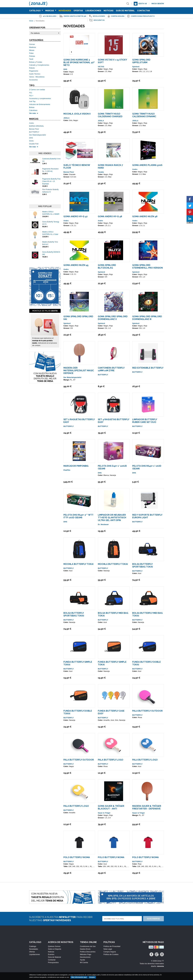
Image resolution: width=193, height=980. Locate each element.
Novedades (65, 11)
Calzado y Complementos (39, 65)
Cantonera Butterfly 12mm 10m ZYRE (111, 369)
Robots (32, 68)
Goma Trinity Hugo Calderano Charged (110, 115)
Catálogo (36, 11)
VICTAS (101, 67)
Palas (31, 53)
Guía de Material (125, 11)
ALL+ (31, 95)
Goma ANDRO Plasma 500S (147, 165)
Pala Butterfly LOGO (111, 760)
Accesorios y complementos (40, 98)
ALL (31, 93)
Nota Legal (108, 949)
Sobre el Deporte (55, 949)
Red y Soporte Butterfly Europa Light (147, 516)
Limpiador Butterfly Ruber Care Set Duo (145, 421)
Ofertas (78, 11)
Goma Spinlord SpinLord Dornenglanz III (147, 318)
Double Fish (34, 144)
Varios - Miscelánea (37, 77)
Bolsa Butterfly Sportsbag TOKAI (143, 565)
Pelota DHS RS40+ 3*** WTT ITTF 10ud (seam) (78, 516)
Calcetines (33, 110)
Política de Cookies (111, 954)
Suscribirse (153, 919)
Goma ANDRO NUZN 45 (76, 265)
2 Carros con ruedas (37, 90)
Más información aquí (79, 977)
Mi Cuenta (84, 962)
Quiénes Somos (54, 946)
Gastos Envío (85, 949)
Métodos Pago (86, 954)
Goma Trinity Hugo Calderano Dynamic (144, 115)
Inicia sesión (158, 4)
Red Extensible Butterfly (148, 368)
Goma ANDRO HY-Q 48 (110, 216)
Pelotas (32, 56)
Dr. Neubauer (103, 524)
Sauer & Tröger (104, 813)
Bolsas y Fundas (36, 62)
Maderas (33, 47)
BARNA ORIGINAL (37, 126)
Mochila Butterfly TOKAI (78, 564)
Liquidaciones (93, 11)
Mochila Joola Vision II (77, 114)
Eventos (51, 954)
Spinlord (136, 67)
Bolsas (32, 107)
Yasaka (101, 172)
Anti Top (32, 101)
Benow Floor (34, 129)
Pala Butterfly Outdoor (147, 711)
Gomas (32, 44)
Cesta (143, 4)
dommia (160, 966)
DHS (31, 138)
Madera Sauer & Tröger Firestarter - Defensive (147, 807)
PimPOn (67, 470)
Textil (31, 59)
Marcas (51, 11)
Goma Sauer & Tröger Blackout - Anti (111, 807)
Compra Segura (110, 952)
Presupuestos (53, 962)
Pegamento (34, 71)
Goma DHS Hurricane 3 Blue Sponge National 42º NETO (79, 62)
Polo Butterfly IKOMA (77, 857)
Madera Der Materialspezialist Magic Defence (79, 371)
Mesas (32, 50)
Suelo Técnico (35, 74)
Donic (31, 141)
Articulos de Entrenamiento (40, 104)
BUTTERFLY (34, 132)
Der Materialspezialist (37, 135)
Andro (32, 123)
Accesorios (33, 80)
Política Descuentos (88, 952)
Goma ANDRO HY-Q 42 (75, 216)
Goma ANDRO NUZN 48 (145, 216)
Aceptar (92, 977)
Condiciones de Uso (88, 946)
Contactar (143, 11)
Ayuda (82, 960)
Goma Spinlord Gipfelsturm (141, 61)
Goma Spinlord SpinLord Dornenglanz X (113, 318)
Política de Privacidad (112, 946)
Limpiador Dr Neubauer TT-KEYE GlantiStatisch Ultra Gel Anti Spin (112, 518)
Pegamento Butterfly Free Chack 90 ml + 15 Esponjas (51, 181)
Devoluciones (85, 957)
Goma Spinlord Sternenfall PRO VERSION (148, 266)
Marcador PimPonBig (76, 466)
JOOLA (66, 118)
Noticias (109, 11)
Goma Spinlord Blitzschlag (107, 266)
